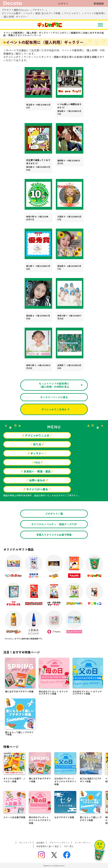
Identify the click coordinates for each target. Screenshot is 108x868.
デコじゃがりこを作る (54, 409)
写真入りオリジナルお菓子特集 (54, 535)
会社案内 (40, 843)
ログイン (63, 3)
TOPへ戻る (69, 846)
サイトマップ (25, 843)
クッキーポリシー (83, 843)
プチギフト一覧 (54, 514)
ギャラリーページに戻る (54, 397)
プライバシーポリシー (60, 843)
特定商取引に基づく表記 (48, 846)
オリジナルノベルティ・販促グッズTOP (54, 524)
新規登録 (99, 3)
